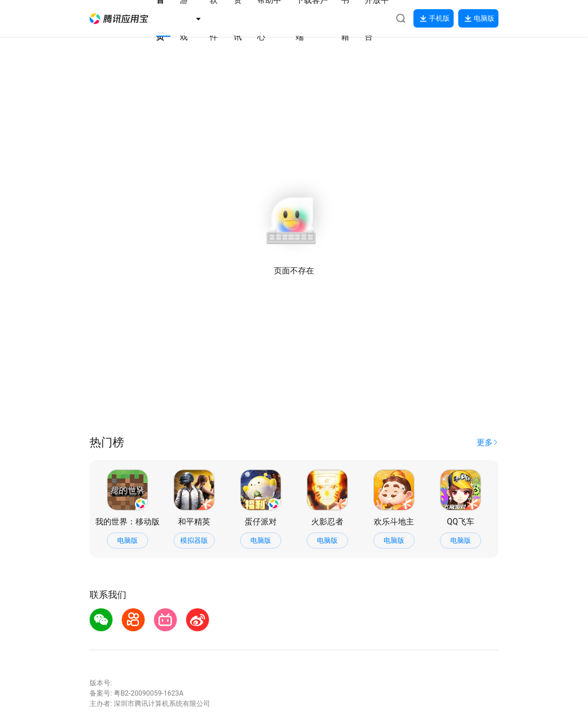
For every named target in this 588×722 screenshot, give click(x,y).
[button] (119, 19)
